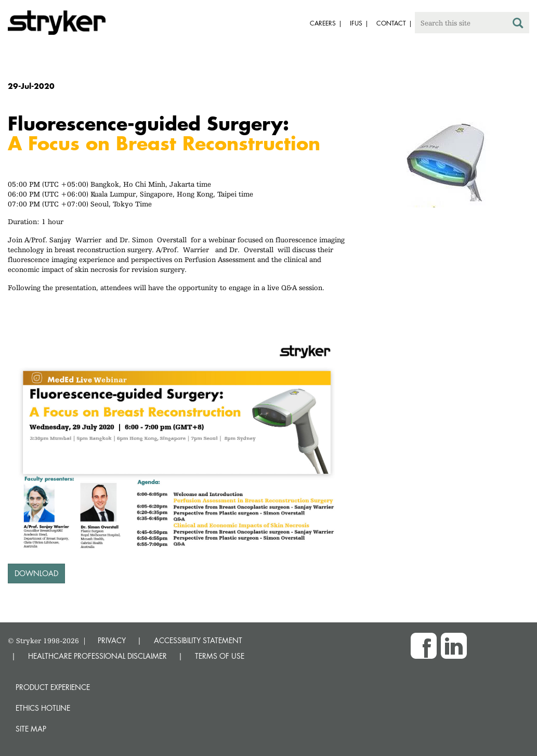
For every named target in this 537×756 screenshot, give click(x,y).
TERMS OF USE (220, 656)
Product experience (53, 687)
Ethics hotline (43, 708)
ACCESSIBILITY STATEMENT (198, 640)
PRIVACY (112, 640)
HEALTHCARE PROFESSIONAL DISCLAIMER (97, 656)
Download (36, 573)
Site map (31, 729)
